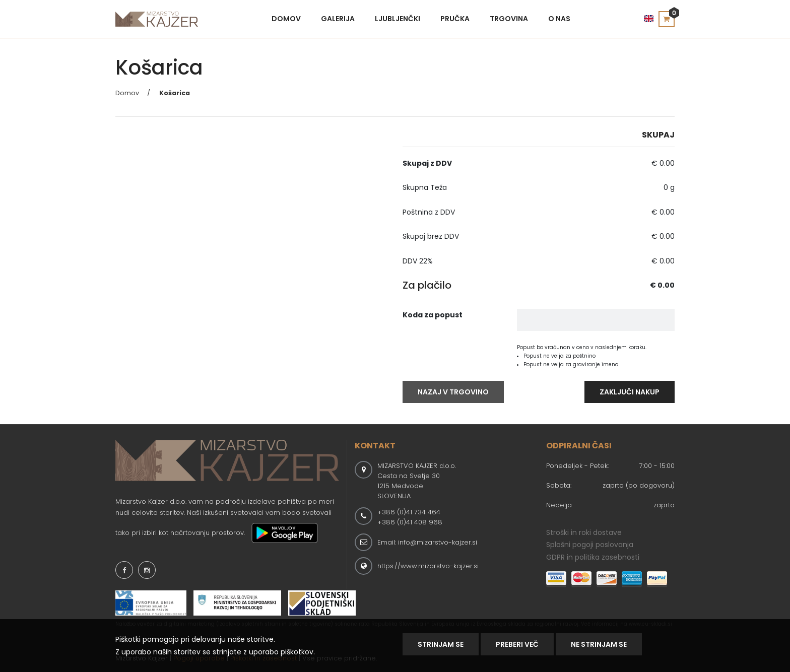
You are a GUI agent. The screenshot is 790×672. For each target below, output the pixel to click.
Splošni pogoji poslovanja (590, 545)
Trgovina (509, 19)
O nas (559, 19)
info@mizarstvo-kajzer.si (438, 542)
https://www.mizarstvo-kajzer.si (428, 566)
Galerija (338, 19)
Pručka (455, 19)
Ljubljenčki (398, 19)
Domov (286, 19)
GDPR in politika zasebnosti (593, 557)
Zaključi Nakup (630, 392)
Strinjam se (441, 644)
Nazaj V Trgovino (453, 392)
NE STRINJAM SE (599, 644)
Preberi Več (517, 644)
